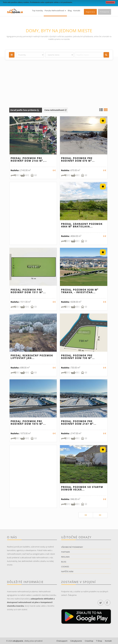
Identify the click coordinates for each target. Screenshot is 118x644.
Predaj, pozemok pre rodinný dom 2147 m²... (79, 423)
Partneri (66, 552)
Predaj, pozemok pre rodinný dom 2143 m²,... (29, 159)
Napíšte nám (67, 571)
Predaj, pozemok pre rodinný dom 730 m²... (78, 357)
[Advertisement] (59, 86)
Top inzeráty (37, 11)
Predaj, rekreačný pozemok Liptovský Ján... (32, 357)
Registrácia (90, 12)
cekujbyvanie (18, 641)
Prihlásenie (104, 12)
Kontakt (77, 11)
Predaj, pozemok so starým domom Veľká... (82, 488)
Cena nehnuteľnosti (56, 110)
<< (86, 515)
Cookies (65, 567)
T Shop (99, 641)
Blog (70, 11)
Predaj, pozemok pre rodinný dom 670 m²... (78, 159)
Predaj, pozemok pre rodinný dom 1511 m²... (28, 291)
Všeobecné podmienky (72, 547)
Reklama (65, 557)
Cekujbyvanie (76, 641)
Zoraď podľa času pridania (25, 110)
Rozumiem (110, 2)
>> (100, 515)
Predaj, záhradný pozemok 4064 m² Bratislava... (82, 225)
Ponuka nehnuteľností (55, 11)
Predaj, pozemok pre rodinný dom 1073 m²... (28, 423)
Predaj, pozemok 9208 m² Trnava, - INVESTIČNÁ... (80, 291)
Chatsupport (62, 641)
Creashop (89, 641)
